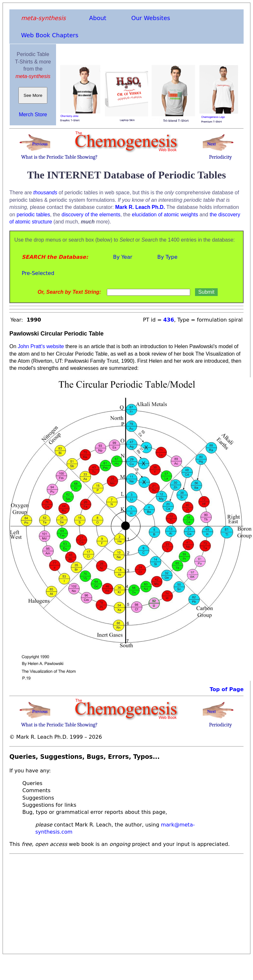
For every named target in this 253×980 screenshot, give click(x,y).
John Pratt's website (41, 346)
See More (33, 95)
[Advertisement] (112, 902)
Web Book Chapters (50, 35)
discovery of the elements (91, 215)
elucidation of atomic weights (165, 215)
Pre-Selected (38, 273)
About (98, 18)
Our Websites (151, 18)
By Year (123, 257)
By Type (167, 257)
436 (169, 320)
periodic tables (33, 215)
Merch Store (33, 114)
